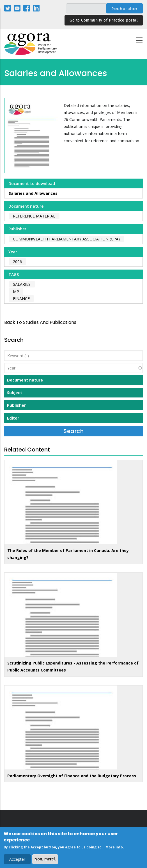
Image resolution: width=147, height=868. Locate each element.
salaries (22, 284)
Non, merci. (45, 860)
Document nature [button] (25, 380)
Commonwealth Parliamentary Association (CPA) (66, 239)
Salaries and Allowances (33, 193)
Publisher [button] (16, 405)
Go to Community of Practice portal (104, 20)
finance (21, 299)
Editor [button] (13, 418)
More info (114, 848)
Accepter (17, 860)
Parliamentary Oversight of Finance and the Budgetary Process (72, 776)
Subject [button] (15, 393)
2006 (17, 262)
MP (16, 292)
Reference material (34, 216)
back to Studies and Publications (40, 322)
